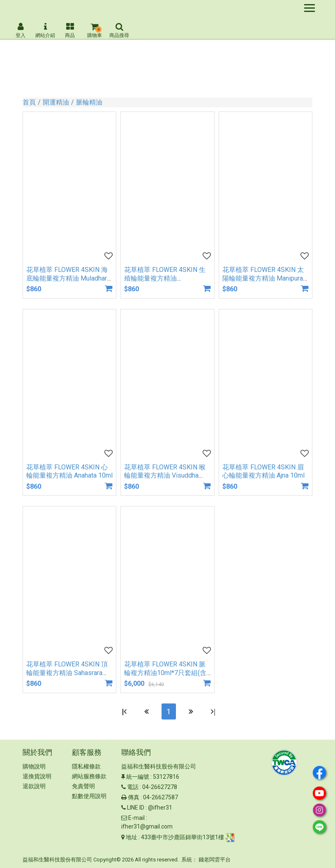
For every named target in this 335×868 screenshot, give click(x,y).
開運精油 (56, 102)
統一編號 (138, 777)
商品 (70, 30)
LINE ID (136, 808)
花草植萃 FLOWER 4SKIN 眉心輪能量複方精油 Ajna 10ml (263, 471)
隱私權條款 (86, 767)
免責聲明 (83, 787)
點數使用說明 (89, 796)
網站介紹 (45, 30)
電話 (133, 787)
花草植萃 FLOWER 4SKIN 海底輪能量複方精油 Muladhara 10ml (68, 278)
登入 (21, 30)
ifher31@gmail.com (147, 827)
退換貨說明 (37, 777)
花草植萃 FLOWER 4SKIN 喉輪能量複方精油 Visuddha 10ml (165, 476)
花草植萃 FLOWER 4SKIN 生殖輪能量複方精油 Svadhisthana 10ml (165, 278)
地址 (132, 837)
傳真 (134, 798)
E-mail (136, 818)
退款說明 (34, 787)
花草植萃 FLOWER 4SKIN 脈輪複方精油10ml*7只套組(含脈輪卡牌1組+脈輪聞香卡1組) (167, 673)
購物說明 (34, 767)
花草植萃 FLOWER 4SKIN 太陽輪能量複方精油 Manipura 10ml (263, 278)
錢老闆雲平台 (215, 860)
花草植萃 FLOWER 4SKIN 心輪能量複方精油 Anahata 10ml (69, 471)
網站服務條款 (89, 777)
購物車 (95, 30)
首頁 (29, 102)
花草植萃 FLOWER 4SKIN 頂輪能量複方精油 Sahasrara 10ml (67, 673)
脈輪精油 (89, 102)
